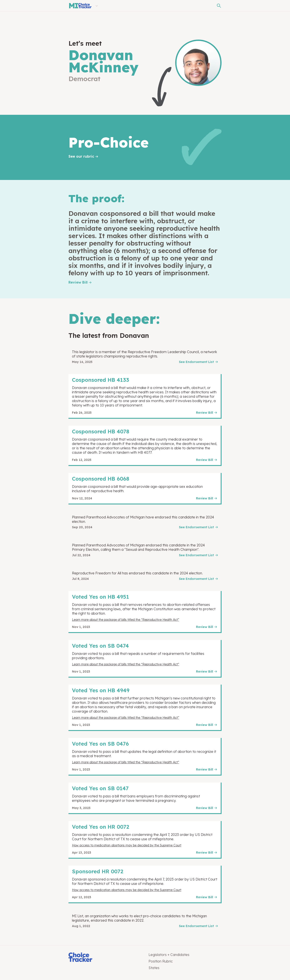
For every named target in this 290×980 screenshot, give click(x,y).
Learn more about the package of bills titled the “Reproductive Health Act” (126, 620)
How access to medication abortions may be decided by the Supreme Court (127, 845)
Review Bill (78, 282)
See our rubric (81, 156)
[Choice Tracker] (105, 958)
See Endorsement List (196, 362)
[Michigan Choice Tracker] (80, 6)
